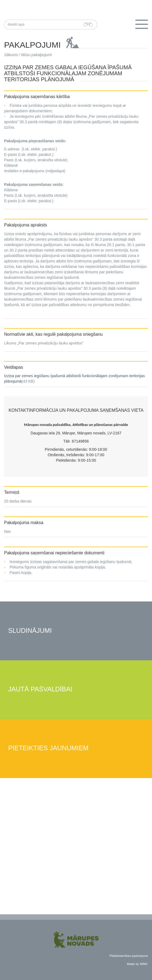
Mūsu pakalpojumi (36, 55)
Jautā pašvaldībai (40, 689)
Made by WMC (137, 964)
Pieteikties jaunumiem (48, 748)
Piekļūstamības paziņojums (129, 956)
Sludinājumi (30, 631)
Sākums (11, 55)
